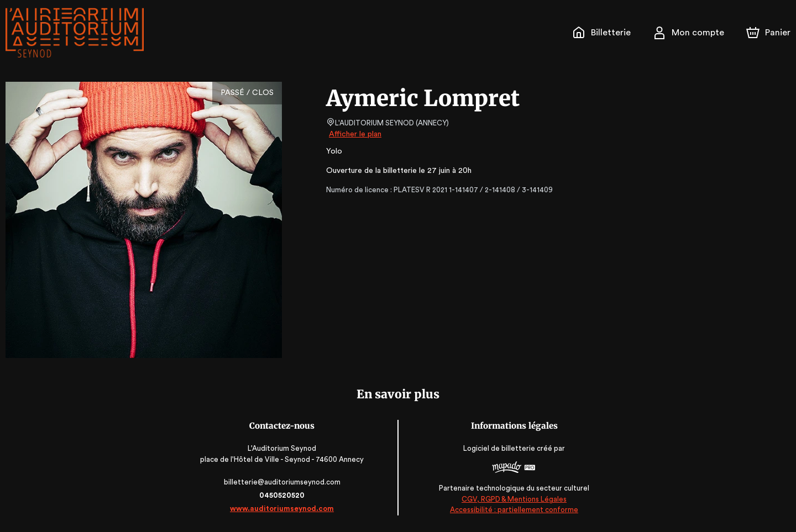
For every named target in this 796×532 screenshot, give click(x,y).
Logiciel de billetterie (498, 448)
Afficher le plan (354, 134)
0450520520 (284, 495)
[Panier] (768, 33)
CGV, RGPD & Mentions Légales (512, 499)
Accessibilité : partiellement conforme (513, 510)
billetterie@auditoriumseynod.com (284, 482)
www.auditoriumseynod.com (284, 509)
